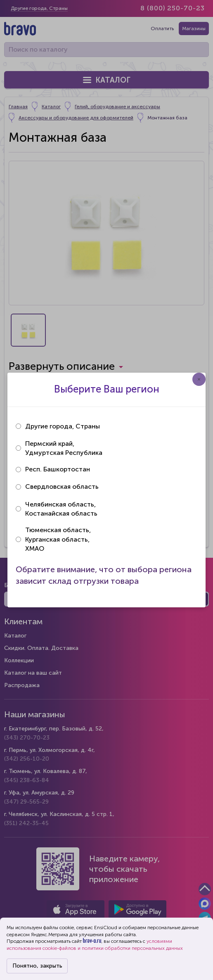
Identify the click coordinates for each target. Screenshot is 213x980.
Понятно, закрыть (37, 966)
